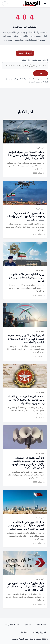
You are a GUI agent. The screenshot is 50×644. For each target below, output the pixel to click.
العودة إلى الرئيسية (25, 53)
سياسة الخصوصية (12, 624)
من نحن (28, 624)
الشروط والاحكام (40, 632)
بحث (41, 73)
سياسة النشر (41, 624)
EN (5, 4)
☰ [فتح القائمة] (45, 4)
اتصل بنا (24, 632)
